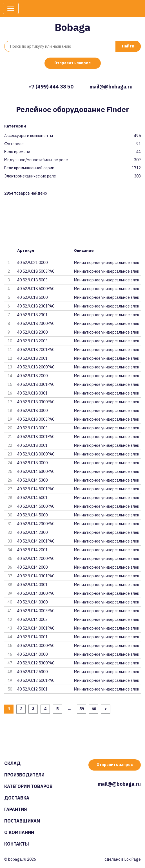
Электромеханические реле (30, 176)
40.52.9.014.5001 (32, 498)
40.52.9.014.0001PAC (36, 628)
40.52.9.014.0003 (32, 619)
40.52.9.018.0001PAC (36, 437)
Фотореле (14, 144)
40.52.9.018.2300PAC (36, 323)
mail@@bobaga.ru (111, 87)
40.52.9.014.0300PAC (36, 593)
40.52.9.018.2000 (32, 376)
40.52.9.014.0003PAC (36, 611)
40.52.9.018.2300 (32, 332)
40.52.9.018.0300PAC (36, 402)
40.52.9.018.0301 (32, 393)
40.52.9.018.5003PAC (36, 271)
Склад (12, 763)
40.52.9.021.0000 (32, 263)
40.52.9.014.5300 (32, 480)
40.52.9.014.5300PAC (36, 471)
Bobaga (72, 27)
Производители (24, 775)
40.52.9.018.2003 (32, 341)
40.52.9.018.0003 (32, 428)
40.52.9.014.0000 (32, 654)
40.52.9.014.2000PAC (36, 559)
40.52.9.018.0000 (32, 463)
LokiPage (133, 859)
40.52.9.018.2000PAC (36, 367)
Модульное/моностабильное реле (36, 160)
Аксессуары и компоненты (29, 136)
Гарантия (16, 809)
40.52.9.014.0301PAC (36, 576)
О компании (19, 832)
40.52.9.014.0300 (32, 602)
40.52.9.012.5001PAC (36, 680)
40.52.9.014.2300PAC (36, 524)
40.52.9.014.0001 (32, 637)
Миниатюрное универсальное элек (107, 263)
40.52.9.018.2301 (32, 315)
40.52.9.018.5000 (32, 297)
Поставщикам (22, 821)
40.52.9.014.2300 (32, 532)
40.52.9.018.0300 (32, 411)
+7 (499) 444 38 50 (51, 87)
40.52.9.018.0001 (32, 445)
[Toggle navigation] (11, 8)
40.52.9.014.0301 (32, 585)
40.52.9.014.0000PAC (36, 646)
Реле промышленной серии (29, 168)
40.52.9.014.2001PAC (36, 541)
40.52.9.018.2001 (32, 358)
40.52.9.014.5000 (32, 515)
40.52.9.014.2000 (32, 567)
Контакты (17, 844)
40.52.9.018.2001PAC (36, 350)
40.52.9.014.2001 (32, 550)
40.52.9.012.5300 (32, 672)
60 (94, 709)
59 (82, 709)
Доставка (17, 798)
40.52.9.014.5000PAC (36, 506)
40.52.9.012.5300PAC (36, 663)
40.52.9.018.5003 (32, 280)
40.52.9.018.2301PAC (36, 306)
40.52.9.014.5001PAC (36, 489)
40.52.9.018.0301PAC (36, 384)
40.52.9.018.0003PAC (36, 419)
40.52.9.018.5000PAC (36, 289)
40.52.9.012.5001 (32, 689)
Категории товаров (28, 786)
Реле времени (17, 152)
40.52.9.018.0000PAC (36, 454)
